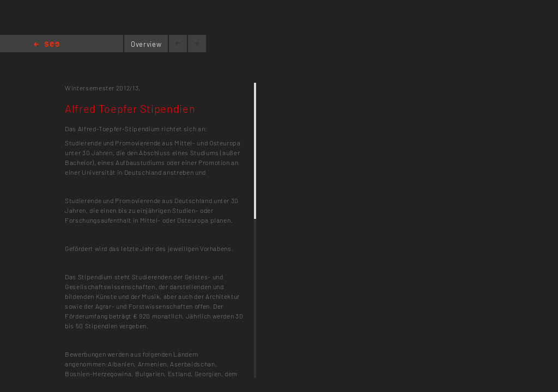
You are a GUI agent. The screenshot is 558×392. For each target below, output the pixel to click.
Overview (146, 44)
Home (47, 45)
